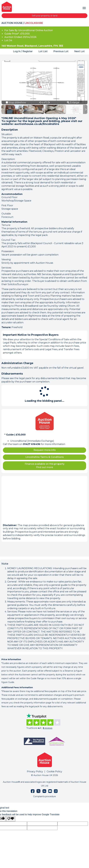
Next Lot (79, 51)
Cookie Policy (54, 772)
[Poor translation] (11, 819)
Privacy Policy (35, 772)
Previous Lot (61, 51)
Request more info (45, 450)
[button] (40, 102)
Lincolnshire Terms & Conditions (45, 457)
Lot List (43, 51)
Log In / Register (23, 51)
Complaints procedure (44, 796)
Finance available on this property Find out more (45, 466)
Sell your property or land (45, 16)
